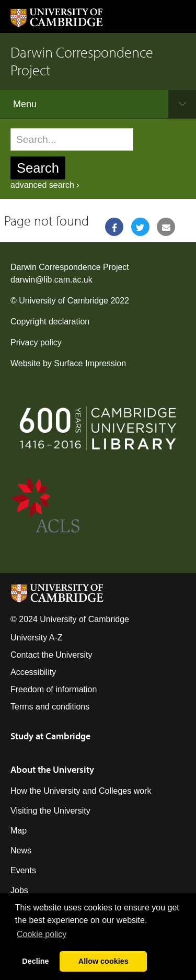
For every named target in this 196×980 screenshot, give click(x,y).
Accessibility (33, 672)
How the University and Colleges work (81, 791)
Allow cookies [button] (103, 961)
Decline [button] (35, 961)
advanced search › (45, 185)
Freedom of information (54, 689)
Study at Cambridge (50, 736)
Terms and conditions (50, 707)
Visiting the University (50, 811)
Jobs (19, 890)
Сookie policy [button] (42, 934)
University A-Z (37, 638)
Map (19, 831)
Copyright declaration (50, 322)
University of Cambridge (64, 301)
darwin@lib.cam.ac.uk (51, 280)
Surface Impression (90, 363)
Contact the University (51, 655)
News (21, 851)
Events (23, 870)
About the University (52, 769)
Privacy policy (36, 342)
